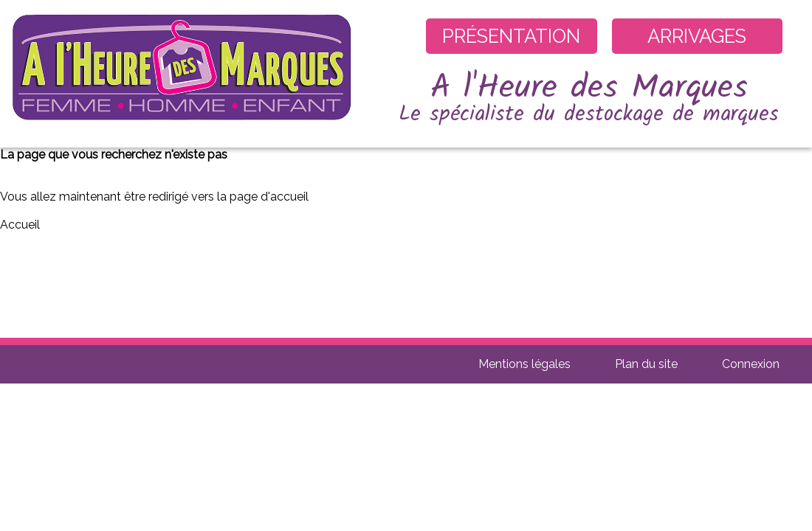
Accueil (20, 225)
